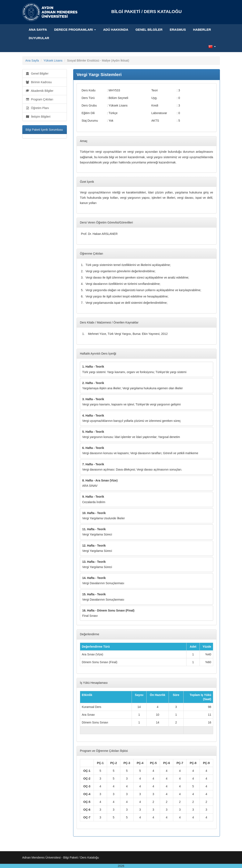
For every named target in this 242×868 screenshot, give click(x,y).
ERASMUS (178, 30)
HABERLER (202, 30)
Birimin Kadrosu (39, 82)
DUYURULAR (39, 38)
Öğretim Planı (37, 108)
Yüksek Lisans (53, 60)
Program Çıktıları (40, 99)
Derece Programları (75, 30)
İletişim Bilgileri (38, 117)
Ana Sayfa (38, 30)
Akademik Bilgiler (40, 91)
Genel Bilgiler (149, 30)
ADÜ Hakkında (116, 30)
